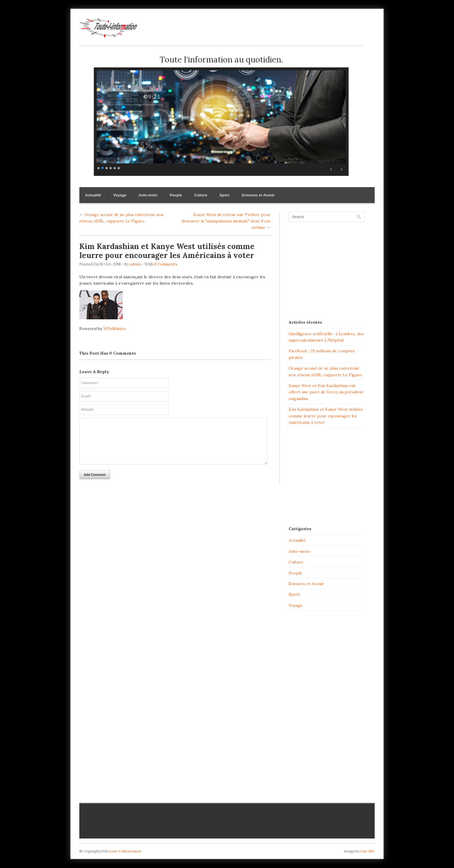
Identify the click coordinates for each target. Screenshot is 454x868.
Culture (201, 195)
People (176, 195)
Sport (224, 195)
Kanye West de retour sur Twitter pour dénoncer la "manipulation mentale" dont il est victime (226, 221)
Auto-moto (148, 195)
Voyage (120, 195)
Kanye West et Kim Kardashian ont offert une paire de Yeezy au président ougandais (326, 392)
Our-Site (368, 851)
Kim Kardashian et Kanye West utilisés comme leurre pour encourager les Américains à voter (326, 416)
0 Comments (166, 264)
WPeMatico (115, 329)
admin (135, 264)
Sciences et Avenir (258, 195)
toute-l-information (125, 851)
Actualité (93, 195)
